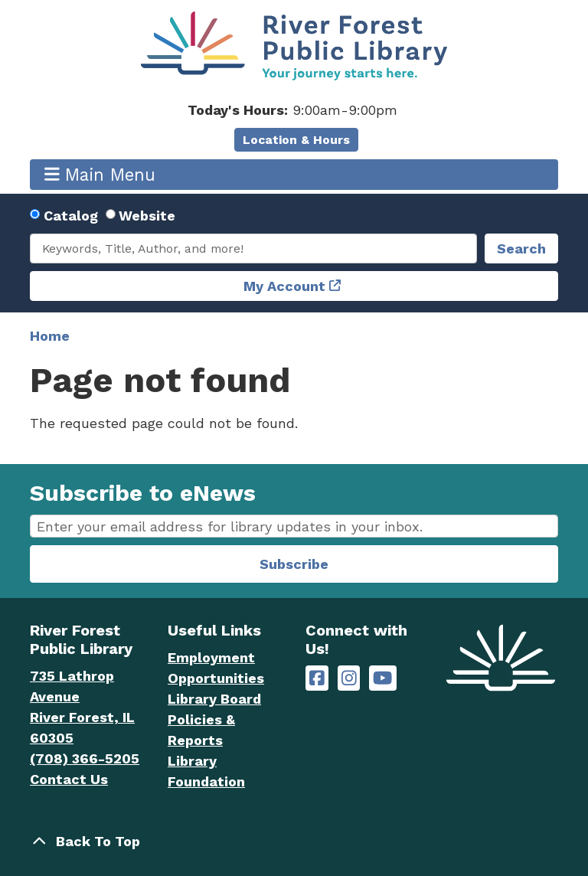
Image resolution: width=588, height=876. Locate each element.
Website (147, 216)
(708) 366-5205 (85, 758)
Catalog (71, 216)
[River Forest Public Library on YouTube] (382, 678)
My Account (284, 286)
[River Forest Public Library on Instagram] (349, 678)
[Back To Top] (294, 841)
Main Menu (100, 174)
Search (521, 248)
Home (50, 336)
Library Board (214, 699)
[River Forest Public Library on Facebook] (317, 678)
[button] (292, 110)
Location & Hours (296, 140)
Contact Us (69, 779)
